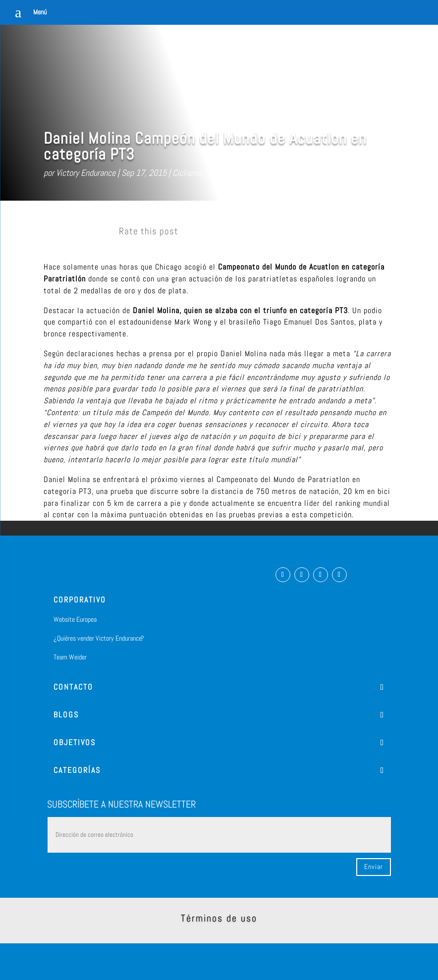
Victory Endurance (86, 173)
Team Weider (70, 657)
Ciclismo (187, 173)
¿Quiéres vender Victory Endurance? (99, 638)
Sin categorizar (263, 173)
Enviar (374, 867)
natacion (219, 173)
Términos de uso (219, 918)
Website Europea (75, 619)
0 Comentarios (318, 173)
